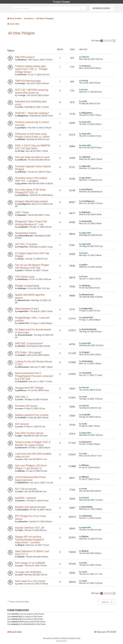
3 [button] (106, 41)
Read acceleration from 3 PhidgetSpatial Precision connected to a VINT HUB (34, 376)
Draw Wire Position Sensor (29, 433)
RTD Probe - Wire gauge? (28, 352)
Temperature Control (26, 233)
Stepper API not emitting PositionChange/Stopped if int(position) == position (30, 540)
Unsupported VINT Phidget (29, 388)
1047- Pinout (22, 212)
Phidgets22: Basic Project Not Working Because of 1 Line (31, 223)
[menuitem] (59, 641)
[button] (114, 41)
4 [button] (108, 41)
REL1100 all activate (26, 489)
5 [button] (111, 41)
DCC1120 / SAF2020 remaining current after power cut (32, 91)
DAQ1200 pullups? (25, 57)
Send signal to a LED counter (30, 581)
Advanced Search (101, 8)
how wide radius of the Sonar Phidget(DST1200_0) (30, 191)
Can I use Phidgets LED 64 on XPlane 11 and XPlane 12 (31, 467)
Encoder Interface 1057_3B (30, 528)
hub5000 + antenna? (26, 498)
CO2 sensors (22, 424)
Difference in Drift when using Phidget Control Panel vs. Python (32, 135)
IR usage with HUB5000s (28, 572)
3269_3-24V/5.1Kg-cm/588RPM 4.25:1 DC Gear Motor (32, 147)
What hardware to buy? (27, 309)
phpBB (54, 638)
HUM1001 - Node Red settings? (32, 113)
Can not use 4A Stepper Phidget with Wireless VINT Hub (32, 266)
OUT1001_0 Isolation (26, 244)
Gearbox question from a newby (32, 415)
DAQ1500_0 (21, 397)
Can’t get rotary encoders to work (32, 157)
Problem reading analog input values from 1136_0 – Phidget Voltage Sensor (31, 69)
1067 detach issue (25, 277)
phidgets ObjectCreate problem (32, 201)
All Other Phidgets (21, 33)
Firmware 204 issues (26, 406)
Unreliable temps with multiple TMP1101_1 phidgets (31, 179)
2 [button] (104, 41)
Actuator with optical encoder (30, 507)
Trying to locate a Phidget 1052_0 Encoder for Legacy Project (33, 444)
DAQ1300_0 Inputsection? (29, 343)
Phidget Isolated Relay (27, 286)
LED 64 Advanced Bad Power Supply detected (30, 479)
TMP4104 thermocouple (28, 81)
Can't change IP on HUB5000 (30, 563)
